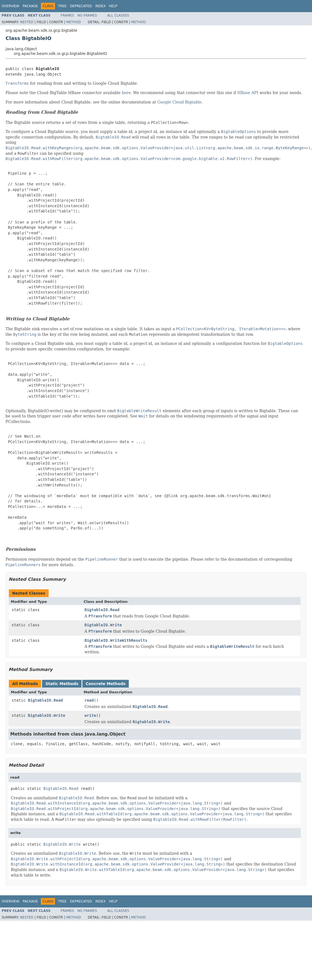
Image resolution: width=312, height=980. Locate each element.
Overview (11, 6)
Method (74, 22)
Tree (62, 6)
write (90, 715)
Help (113, 6)
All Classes (118, 15)
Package (30, 6)
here (126, 93)
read (89, 700)
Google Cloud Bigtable (179, 102)
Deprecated (81, 6)
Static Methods (62, 684)
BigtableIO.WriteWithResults (116, 640)
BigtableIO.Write (103, 625)
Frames (68, 15)
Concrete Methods (106, 684)
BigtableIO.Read (102, 610)
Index (101, 6)
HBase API (248, 93)
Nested (27, 22)
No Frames (87, 15)
